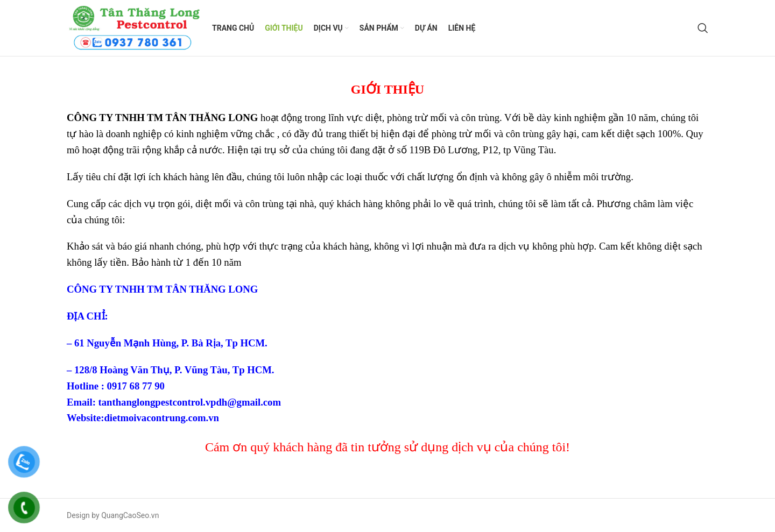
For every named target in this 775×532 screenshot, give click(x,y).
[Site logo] (134, 27)
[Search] (703, 28)
